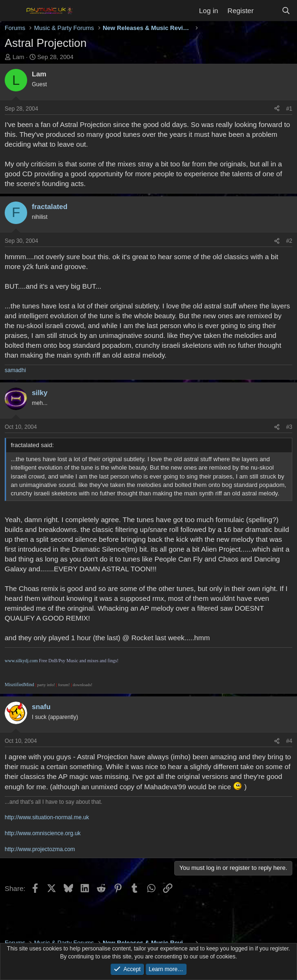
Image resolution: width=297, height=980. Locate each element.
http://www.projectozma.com (40, 849)
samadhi (15, 370)
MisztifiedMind (20, 685)
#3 (289, 427)
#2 (289, 241)
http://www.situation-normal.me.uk (47, 817)
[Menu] (13, 11)
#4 (289, 741)
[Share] (277, 109)
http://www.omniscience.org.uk (43, 833)
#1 (289, 109)
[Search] (286, 11)
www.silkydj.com (21, 661)
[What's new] (267, 11)
